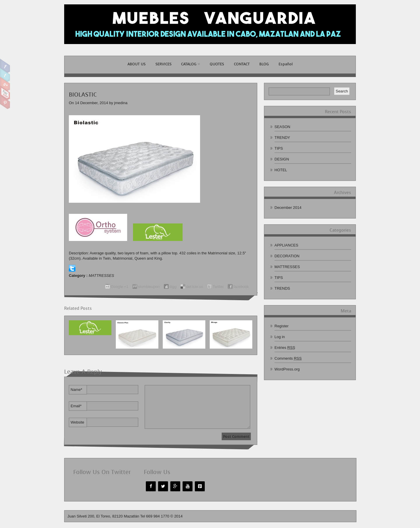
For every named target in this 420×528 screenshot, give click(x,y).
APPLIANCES (286, 245)
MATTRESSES (101, 276)
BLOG (264, 64)
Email (76, 406)
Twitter (5, 75)
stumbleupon (149, 287)
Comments (288, 358)
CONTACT (242, 64)
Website (77, 422)
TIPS (279, 148)
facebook (241, 287)
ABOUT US (136, 64)
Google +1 (120, 287)
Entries (285, 348)
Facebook (5, 66)
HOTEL (281, 170)
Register (281, 326)
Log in (280, 337)
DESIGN (282, 159)
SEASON (282, 127)
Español (286, 64)
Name (76, 390)
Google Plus (5, 84)
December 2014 (288, 208)
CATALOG (190, 64)
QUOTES (217, 64)
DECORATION (287, 256)
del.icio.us (195, 287)
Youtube (5, 93)
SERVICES (163, 64)
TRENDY (282, 138)
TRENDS (282, 288)
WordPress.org (287, 369)
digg (173, 287)
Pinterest (5, 102)
